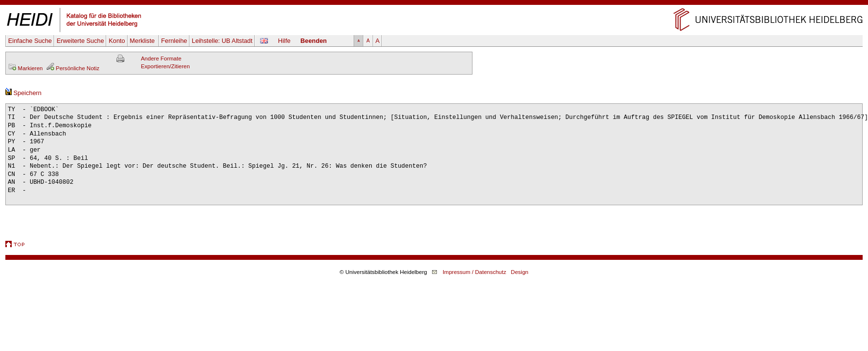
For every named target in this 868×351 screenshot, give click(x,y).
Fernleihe (174, 41)
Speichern (23, 93)
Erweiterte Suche (80, 41)
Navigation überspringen (434, 4)
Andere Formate (161, 58)
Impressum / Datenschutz (475, 272)
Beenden (314, 41)
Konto (117, 41)
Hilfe (284, 41)
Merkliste (143, 41)
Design (520, 272)
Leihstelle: (222, 41)
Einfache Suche (30, 41)
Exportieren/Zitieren (165, 66)
